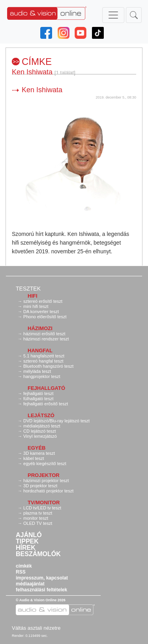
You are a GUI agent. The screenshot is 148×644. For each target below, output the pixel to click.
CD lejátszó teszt (40, 431)
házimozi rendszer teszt (46, 339)
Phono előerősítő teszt (45, 317)
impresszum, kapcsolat (42, 578)
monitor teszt (36, 518)
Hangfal (40, 350)
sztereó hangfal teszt (43, 361)
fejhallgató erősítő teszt (46, 404)
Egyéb (37, 448)
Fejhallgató (46, 388)
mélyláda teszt (37, 371)
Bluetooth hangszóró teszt (48, 366)
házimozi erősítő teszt (44, 334)
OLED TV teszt (38, 523)
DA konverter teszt (41, 312)
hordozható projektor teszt (48, 491)
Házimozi (40, 328)
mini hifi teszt (36, 306)
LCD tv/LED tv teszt (42, 508)
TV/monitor (44, 502)
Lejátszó (41, 415)
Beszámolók (38, 554)
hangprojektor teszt (42, 376)
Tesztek (28, 289)
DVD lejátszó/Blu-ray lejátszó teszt (56, 421)
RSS (21, 572)
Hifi (33, 296)
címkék (24, 566)
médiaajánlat (30, 584)
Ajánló (29, 535)
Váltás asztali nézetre (36, 628)
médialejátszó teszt (42, 426)
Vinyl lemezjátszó (40, 436)
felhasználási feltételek (41, 590)
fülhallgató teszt (38, 399)
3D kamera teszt (39, 453)
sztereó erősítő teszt (43, 301)
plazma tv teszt (38, 513)
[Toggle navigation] (113, 15)
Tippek (27, 541)
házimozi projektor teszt (46, 481)
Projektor (44, 475)
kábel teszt (34, 458)
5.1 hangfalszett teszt (44, 356)
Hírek (26, 548)
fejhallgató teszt (38, 393)
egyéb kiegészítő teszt (45, 464)
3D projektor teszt (40, 486)
